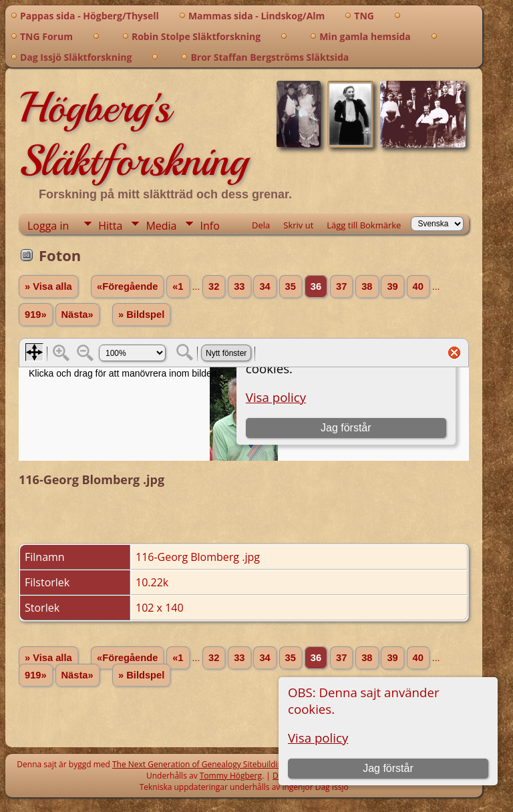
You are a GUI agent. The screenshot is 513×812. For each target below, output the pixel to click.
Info (209, 226)
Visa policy (318, 738)
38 (367, 286)
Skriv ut (298, 225)
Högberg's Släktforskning (133, 134)
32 (214, 286)
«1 (178, 286)
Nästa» (77, 315)
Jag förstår (388, 768)
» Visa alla (48, 286)
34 (265, 286)
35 (291, 286)
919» (36, 315)
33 (239, 286)
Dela (261, 225)
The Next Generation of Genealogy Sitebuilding (200, 764)
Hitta (110, 226)
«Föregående (127, 286)
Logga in (48, 226)
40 (418, 286)
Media (161, 226)
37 (341, 286)
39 (392, 286)
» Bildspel (141, 315)
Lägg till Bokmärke (364, 225)
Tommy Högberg (231, 776)
